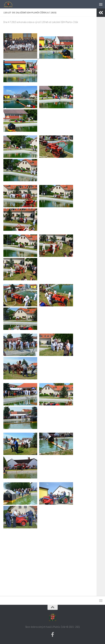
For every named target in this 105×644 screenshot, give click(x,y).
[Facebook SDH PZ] (53, 635)
